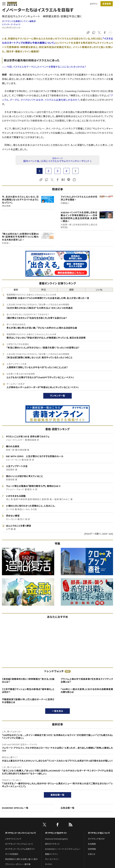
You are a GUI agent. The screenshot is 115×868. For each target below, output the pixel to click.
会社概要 (92, 844)
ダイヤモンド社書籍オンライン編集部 (19, 21)
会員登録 (107, 4)
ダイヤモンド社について (99, 833)
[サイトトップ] (11, 4)
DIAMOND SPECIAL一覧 (15, 808)
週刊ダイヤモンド (52, 844)
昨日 (44, 290)
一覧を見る (58, 711)
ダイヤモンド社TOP (96, 839)
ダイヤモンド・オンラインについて (21, 833)
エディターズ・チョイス (11, 24)
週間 (71, 290)
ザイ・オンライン (52, 859)
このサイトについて (13, 839)
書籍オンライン (52, 854)
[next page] (75, 171)
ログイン (94, 4)
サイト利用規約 (12, 854)
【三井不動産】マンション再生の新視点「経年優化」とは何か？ (28, 691)
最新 (16, 290)
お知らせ (92, 854)
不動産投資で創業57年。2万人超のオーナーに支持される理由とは (28, 701)
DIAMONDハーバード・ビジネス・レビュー (63, 849)
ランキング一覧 (58, 396)
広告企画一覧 (68, 808)
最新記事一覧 (57, 795)
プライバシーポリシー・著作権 (18, 864)
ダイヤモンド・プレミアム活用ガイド (20, 849)
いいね (99, 290)
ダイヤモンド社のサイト (56, 833)
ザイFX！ (49, 864)
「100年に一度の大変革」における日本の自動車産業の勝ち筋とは (87, 691)
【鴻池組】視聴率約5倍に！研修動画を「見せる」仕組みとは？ (28, 681)
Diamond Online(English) (56, 839)
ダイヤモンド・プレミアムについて (19, 844)
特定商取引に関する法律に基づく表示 (21, 859)
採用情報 (92, 849)
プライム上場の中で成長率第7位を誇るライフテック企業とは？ (87, 681)
